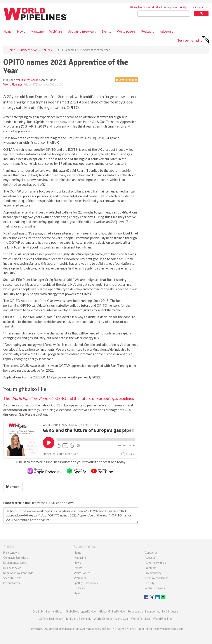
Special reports (12, 578)
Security (150, 583)
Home (8, 31)
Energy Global (55, 611)
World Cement (103, 619)
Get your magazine (193, 40)
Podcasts (148, 31)
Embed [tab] (13, 487)
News (77, 563)
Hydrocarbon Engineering (144, 611)
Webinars (56, 31)
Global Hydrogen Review (81, 611)
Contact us (200, 7)
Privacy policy (153, 573)
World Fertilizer (141, 619)
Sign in (185, 7)
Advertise (167, 31)
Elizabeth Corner (29, 80)
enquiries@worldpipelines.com (165, 629)
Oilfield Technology (51, 619)
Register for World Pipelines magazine (154, 7)
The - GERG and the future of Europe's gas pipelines (69, 398)
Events (106, 31)
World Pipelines (13, 84)
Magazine (37, 31)
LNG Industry (170, 611)
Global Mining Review (112, 611)
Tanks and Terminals (78, 619)
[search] (164, 14)
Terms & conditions (156, 578)
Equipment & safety (15, 563)
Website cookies (155, 588)
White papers (126, 31)
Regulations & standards (18, 573)
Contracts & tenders (16, 558)
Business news (12, 568)
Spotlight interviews (82, 31)
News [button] (21, 31)
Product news (12, 583)
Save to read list (127, 80)
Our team (151, 568)
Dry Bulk (38, 611)
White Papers (82, 573)
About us (150, 558)
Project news (11, 553)
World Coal (122, 619)
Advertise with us (155, 563)
